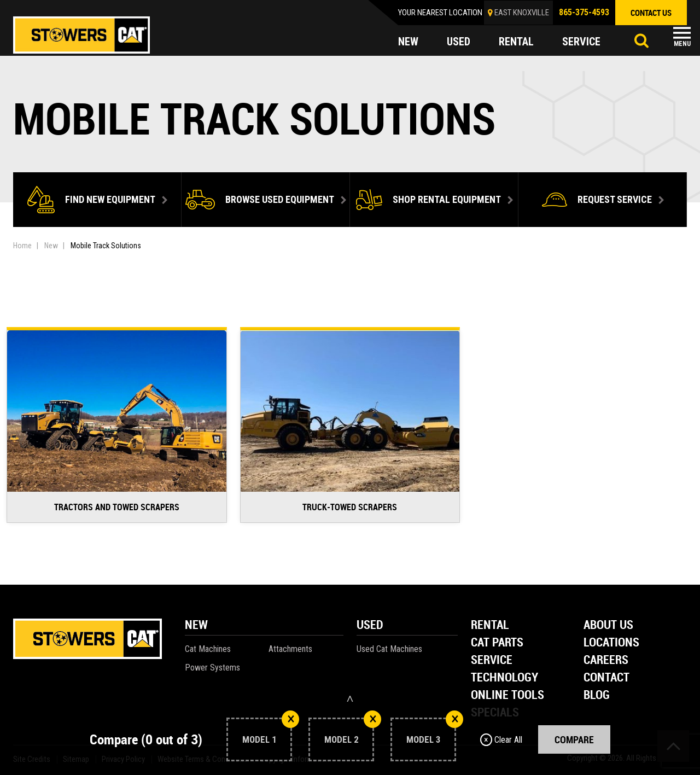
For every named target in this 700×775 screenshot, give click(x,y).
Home (22, 246)
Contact (606, 678)
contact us (651, 13)
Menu (682, 44)
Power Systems (212, 668)
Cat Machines (208, 649)
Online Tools (507, 695)
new (408, 42)
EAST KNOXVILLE (522, 13)
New (51, 246)
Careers (606, 660)
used (459, 42)
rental (516, 42)
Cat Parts (497, 643)
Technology (504, 678)
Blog (597, 695)
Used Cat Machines (389, 649)
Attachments (290, 649)
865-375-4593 (584, 12)
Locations (611, 643)
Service (492, 660)
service (581, 42)
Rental (490, 625)
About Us (608, 625)
